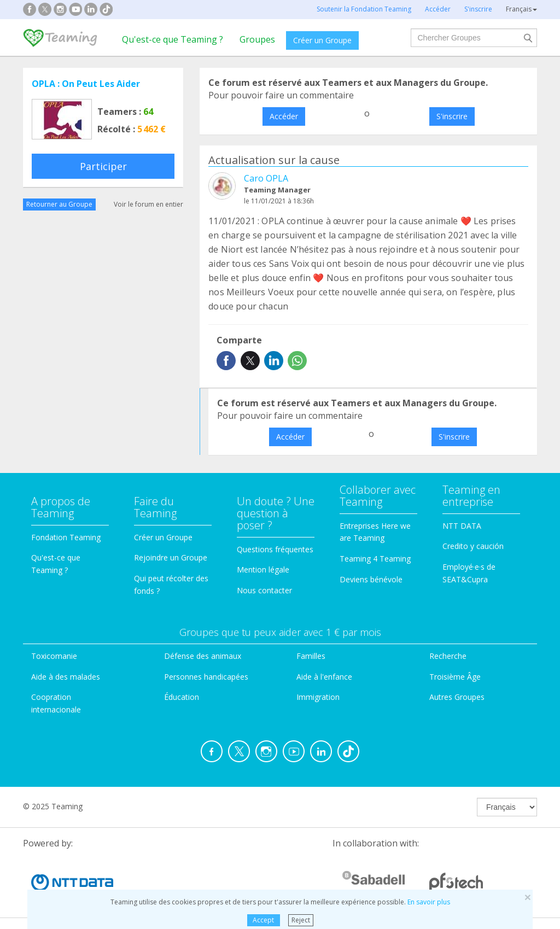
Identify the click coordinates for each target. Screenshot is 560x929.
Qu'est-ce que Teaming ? (173, 39)
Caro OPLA (266, 178)
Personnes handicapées (206, 677)
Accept (263, 920)
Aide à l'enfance (324, 677)
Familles (311, 656)
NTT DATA (462, 526)
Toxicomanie (54, 656)
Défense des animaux (203, 656)
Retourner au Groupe (59, 204)
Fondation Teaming (66, 537)
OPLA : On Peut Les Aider (86, 84)
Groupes (257, 39)
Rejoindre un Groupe (171, 557)
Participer (103, 166)
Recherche (448, 656)
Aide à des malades (66, 677)
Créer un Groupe (322, 40)
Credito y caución (473, 546)
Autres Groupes (457, 697)
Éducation (182, 697)
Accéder (284, 116)
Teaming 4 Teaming (375, 559)
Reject (301, 920)
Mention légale (263, 569)
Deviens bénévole (371, 579)
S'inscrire (452, 116)
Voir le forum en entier (148, 204)
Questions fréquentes (275, 549)
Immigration (318, 697)
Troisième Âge (455, 677)
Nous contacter (264, 590)
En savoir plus (429, 902)
